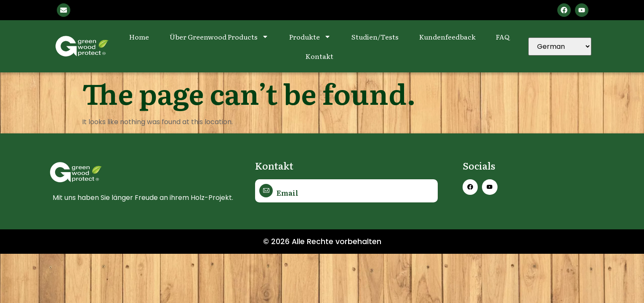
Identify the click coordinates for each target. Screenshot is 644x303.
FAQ (503, 37)
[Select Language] (560, 47)
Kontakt (319, 56)
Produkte (310, 37)
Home (139, 37)
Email (287, 192)
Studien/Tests (375, 37)
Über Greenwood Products (219, 37)
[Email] (266, 191)
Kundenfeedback (447, 37)
